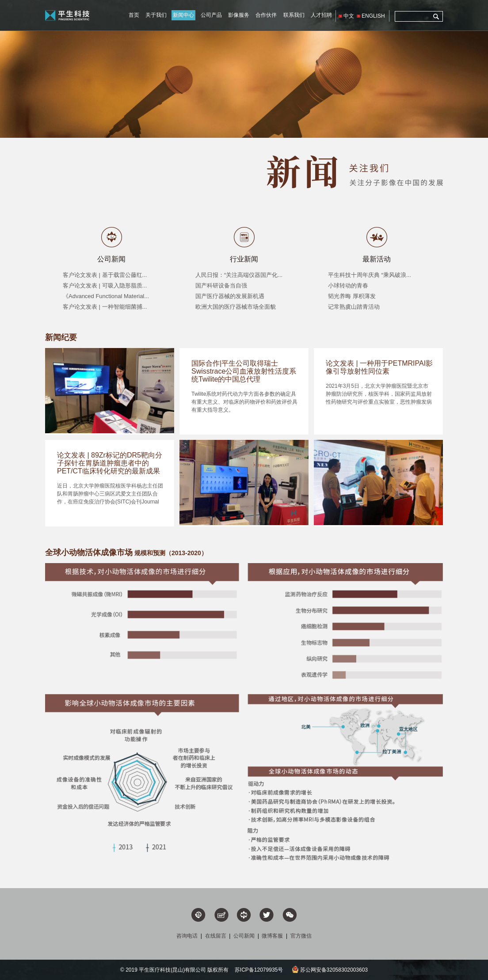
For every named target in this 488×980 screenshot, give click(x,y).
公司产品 (211, 15)
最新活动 (377, 259)
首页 (134, 15)
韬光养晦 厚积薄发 (352, 296)
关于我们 (156, 15)
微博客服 (272, 936)
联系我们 (294, 15)
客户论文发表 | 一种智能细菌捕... (105, 307)
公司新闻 (111, 259)
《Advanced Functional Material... (106, 296)
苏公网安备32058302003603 (330, 970)
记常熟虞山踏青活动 (354, 307)
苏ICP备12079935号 (259, 970)
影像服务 (239, 15)
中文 (349, 16)
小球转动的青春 (348, 286)
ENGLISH (373, 16)
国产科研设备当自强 (221, 286)
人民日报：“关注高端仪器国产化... (239, 275)
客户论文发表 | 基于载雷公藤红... (105, 275)
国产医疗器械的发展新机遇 (230, 296)
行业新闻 (244, 259)
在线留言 (216, 936)
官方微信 (301, 936)
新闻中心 (183, 15)
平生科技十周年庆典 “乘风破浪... (370, 275)
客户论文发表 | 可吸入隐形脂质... (105, 286)
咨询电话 (187, 936)
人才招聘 (321, 15)
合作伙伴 (266, 15)
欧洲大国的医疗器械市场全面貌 (236, 307)
